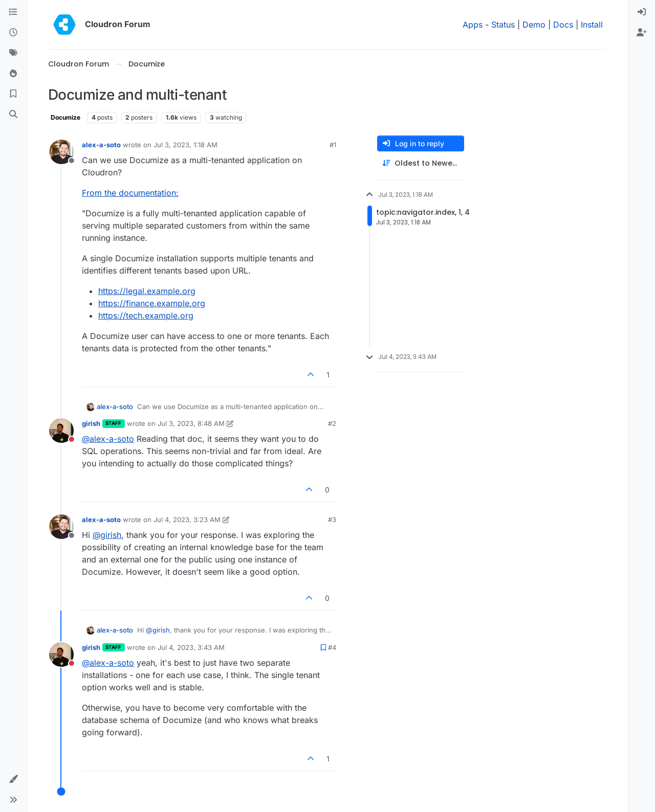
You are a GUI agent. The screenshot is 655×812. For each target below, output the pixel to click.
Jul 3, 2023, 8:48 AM (191, 423)
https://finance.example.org (152, 303)
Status (503, 25)
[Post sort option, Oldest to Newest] (421, 163)
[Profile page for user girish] (61, 431)
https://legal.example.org (147, 291)
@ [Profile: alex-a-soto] (108, 439)
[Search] (13, 115)
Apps (473, 25)
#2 (332, 423)
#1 (333, 145)
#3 (332, 520)
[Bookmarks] (13, 94)
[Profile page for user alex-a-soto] (61, 152)
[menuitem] (642, 12)
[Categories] (13, 12)
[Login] (642, 12)
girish (91, 423)
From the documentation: (130, 193)
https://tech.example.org (146, 315)
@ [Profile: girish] (107, 535)
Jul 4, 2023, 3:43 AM (191, 647)
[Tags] (13, 53)
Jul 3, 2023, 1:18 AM (185, 145)
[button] (13, 779)
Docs (563, 25)
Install (592, 25)
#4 (332, 647)
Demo (534, 25)
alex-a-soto (101, 145)
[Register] (642, 33)
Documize (65, 117)
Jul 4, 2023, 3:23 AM (187, 520)
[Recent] (13, 33)
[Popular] (13, 74)
